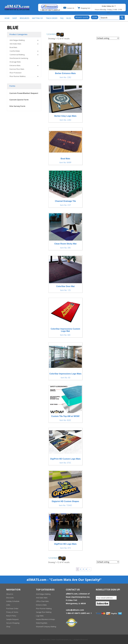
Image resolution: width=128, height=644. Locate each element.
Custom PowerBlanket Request (24, 93)
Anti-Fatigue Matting (17, 40)
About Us (10, 594)
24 (50, 34)
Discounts (10, 598)
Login (95, 17)
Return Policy (11, 616)
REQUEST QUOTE (82, 17)
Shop (8, 627)
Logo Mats (40, 616)
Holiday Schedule (13, 601)
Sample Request (12, 619)
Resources (24, 18)
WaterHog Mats (42, 623)
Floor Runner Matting (17, 76)
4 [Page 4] (86, 569)
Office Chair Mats (42, 601)
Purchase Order (12, 608)
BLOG (69, 18)
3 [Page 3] (83, 569)
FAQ (62, 18)
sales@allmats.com (75, 610)
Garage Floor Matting (44, 612)
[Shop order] (108, 38)
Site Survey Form (17, 106)
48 (52, 34)
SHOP (15, 18)
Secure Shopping (13, 623)
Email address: (106, 596)
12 (47, 34)
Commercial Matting (17, 55)
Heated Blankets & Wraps (45, 619)
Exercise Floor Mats (17, 69)
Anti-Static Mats (15, 44)
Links (8, 605)
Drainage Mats (15, 62)
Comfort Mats (15, 51)
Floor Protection (16, 73)
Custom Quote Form (19, 100)
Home (7, 18)
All (55, 34)
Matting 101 (37, 18)
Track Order (52, 18)
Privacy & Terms (12, 612)
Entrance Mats (15, 65)
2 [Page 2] (80, 569)
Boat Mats (13, 47)
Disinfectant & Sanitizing (19, 58)
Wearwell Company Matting (46, 627)
